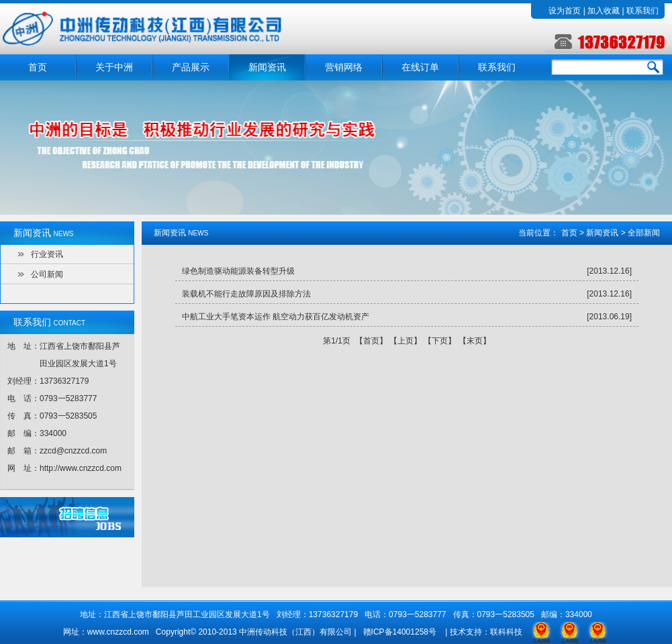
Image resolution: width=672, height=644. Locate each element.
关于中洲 (114, 67)
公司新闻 (47, 274)
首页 (38, 67)
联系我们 (642, 11)
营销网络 (344, 67)
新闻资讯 (267, 67)
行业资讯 (47, 254)
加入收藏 (604, 11)
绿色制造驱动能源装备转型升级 (238, 271)
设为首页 (565, 11)
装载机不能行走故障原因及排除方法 (246, 294)
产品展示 (191, 67)
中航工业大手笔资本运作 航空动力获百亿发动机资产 (276, 317)
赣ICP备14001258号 (400, 632)
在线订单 (420, 67)
